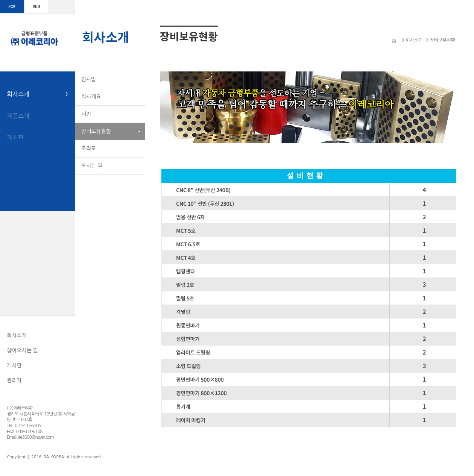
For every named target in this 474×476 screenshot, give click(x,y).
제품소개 (18, 116)
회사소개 (18, 94)
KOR (12, 7)
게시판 (15, 138)
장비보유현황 (96, 131)
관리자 (14, 380)
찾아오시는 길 (22, 350)
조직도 (89, 149)
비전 (86, 114)
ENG (37, 7)
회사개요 (91, 97)
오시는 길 (92, 166)
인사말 (89, 79)
